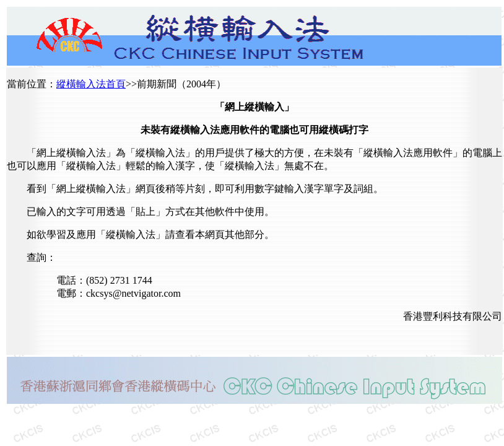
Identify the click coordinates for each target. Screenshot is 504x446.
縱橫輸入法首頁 (91, 84)
